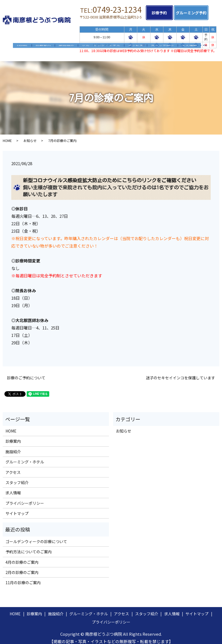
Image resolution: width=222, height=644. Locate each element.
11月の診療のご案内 (23, 577)
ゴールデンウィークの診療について (36, 536)
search (207, 47)
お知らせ (30, 135)
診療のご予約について (26, 372)
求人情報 (189, 47)
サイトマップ (17, 508)
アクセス (135, 47)
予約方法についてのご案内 (29, 546)
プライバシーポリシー (25, 498)
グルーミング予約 (197, 13)
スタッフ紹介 (162, 47)
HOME (22, 47)
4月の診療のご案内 (22, 557)
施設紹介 (66, 47)
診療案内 (43, 47)
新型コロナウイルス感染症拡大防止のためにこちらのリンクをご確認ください (109, 175)
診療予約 (162, 13)
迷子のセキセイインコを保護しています (180, 372)
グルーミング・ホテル (101, 47)
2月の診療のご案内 (22, 567)
